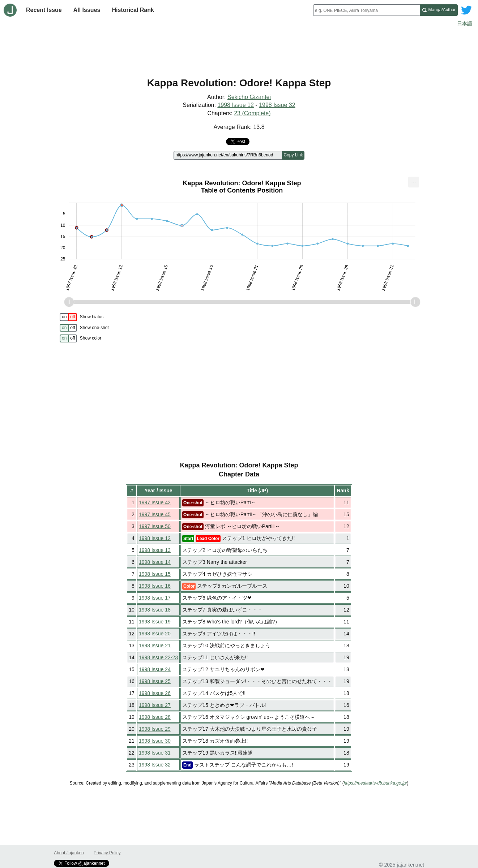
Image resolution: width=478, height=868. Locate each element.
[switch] (68, 317)
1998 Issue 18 (155, 610)
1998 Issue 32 (277, 105)
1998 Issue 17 (155, 598)
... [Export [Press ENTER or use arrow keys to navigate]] (413, 180)
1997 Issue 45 (155, 514)
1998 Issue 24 (155, 669)
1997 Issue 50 (155, 526)
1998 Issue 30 (155, 741)
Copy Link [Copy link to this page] (293, 155)
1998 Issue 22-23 (158, 657)
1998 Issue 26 (155, 693)
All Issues (87, 10)
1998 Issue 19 (155, 622)
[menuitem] (414, 182)
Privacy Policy (107, 853)
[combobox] (366, 10)
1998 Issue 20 (155, 634)
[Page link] (228, 155)
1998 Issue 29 (155, 729)
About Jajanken (69, 853)
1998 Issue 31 (155, 753)
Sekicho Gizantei (249, 97)
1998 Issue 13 (155, 550)
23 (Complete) (252, 113)
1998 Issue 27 (155, 705)
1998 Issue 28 (155, 717)
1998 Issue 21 (155, 645)
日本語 (465, 23)
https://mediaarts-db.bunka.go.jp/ (375, 783)
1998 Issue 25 (155, 681)
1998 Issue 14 (155, 562)
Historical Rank (133, 10)
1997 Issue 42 (155, 502)
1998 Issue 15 (155, 574)
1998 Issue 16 (155, 586)
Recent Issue (44, 10)
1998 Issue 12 (236, 105)
